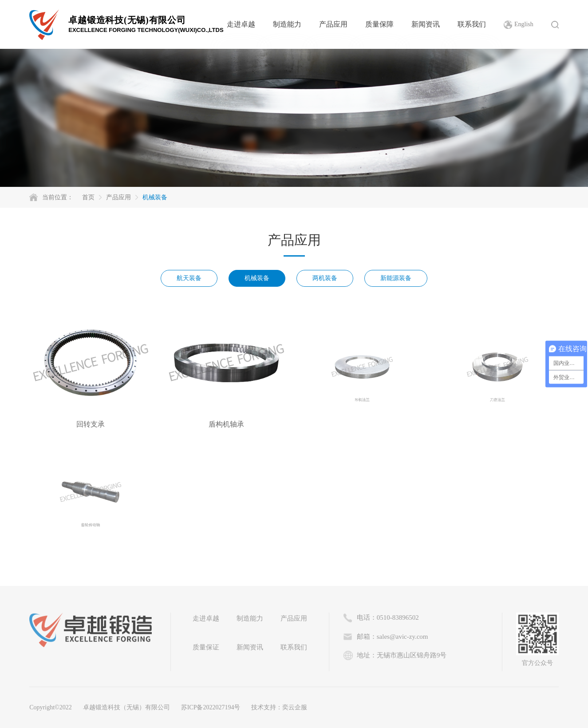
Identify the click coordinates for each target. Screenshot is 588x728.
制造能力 (287, 24)
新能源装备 (396, 278)
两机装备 (325, 278)
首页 (88, 197)
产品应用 (333, 24)
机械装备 (155, 197)
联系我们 (472, 24)
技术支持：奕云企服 (279, 707)
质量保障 (379, 24)
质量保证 (206, 647)
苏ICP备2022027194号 (211, 707)
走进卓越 (241, 24)
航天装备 (189, 278)
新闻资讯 (426, 24)
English (524, 24)
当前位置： (58, 197)
